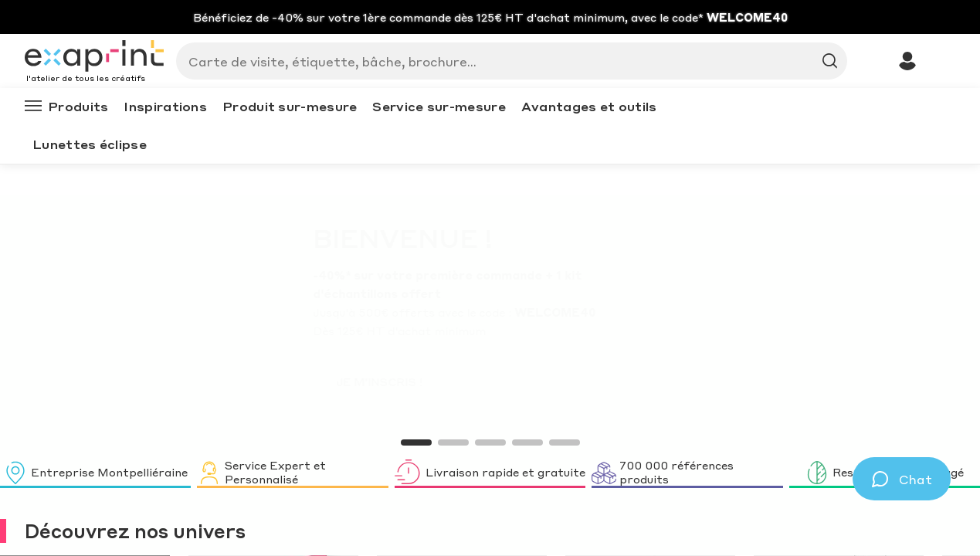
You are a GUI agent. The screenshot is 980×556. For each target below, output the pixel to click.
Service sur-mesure (439, 106)
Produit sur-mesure (290, 106)
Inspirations (165, 106)
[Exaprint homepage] (94, 57)
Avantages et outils (589, 106)
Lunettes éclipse (90, 144)
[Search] (505, 61)
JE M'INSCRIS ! (190, 381)
